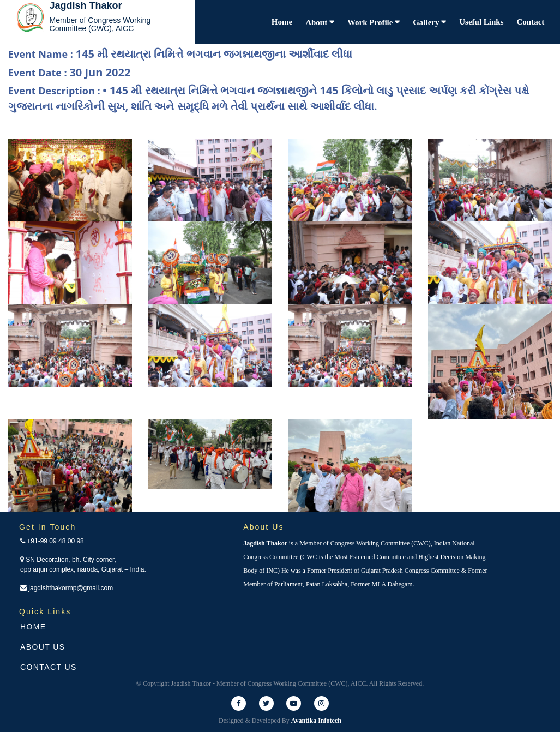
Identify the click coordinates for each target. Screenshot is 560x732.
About (317, 22)
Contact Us (49, 667)
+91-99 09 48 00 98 (52, 541)
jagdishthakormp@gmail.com (67, 588)
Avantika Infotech (316, 721)
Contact (531, 22)
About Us (43, 647)
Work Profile (371, 22)
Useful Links (481, 22)
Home (282, 22)
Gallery (427, 22)
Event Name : (180, 54)
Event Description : (269, 98)
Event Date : (69, 72)
